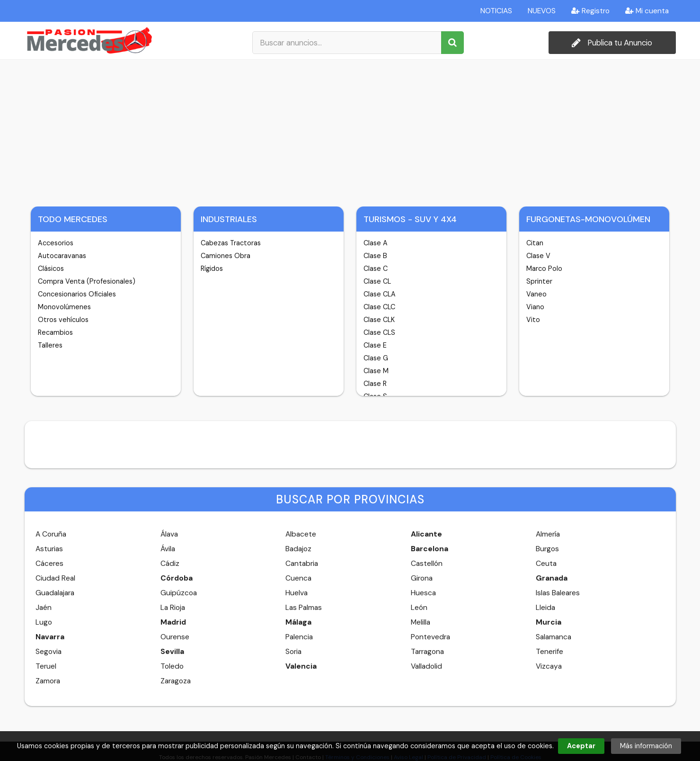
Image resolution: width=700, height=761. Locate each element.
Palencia (299, 637)
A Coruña (51, 534)
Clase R (375, 384)
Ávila (168, 549)
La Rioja (173, 608)
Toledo (172, 666)
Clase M (376, 371)
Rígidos (212, 269)
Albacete (301, 534)
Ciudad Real (55, 578)
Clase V (538, 256)
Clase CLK (379, 320)
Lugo (44, 622)
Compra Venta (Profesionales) (87, 281)
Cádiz (170, 564)
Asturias (49, 549)
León (419, 608)
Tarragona (427, 652)
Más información (646, 746)
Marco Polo (544, 269)
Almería (548, 534)
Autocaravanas (62, 256)
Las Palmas (304, 608)
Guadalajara (55, 593)
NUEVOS (542, 11)
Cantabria (302, 564)
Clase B (375, 256)
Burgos (547, 549)
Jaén (44, 608)
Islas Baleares (558, 593)
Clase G (376, 358)
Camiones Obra (226, 256)
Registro (590, 11)
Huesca (423, 593)
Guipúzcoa (179, 593)
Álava (169, 534)
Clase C (376, 269)
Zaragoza (176, 681)
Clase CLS (379, 332)
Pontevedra (430, 637)
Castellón (427, 564)
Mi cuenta (647, 11)
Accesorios (56, 243)
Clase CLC (379, 307)
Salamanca (554, 637)
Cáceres (49, 564)
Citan (535, 243)
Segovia (49, 652)
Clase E (375, 345)
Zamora (48, 681)
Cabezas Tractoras (231, 243)
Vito (533, 320)
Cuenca (298, 578)
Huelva (297, 593)
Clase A (376, 243)
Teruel (46, 666)
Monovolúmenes (64, 307)
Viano (535, 307)
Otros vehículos (63, 320)
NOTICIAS (496, 11)
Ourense (175, 637)
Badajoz (298, 549)
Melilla (421, 622)
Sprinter (539, 281)
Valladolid (426, 666)
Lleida (545, 608)
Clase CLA (380, 294)
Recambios (55, 332)
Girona (422, 578)
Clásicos (51, 269)
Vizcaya (549, 666)
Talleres (50, 345)
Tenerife (549, 652)
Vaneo (536, 294)
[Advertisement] (350, 131)
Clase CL (377, 281)
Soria (293, 652)
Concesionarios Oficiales (77, 294)
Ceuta (546, 564)
